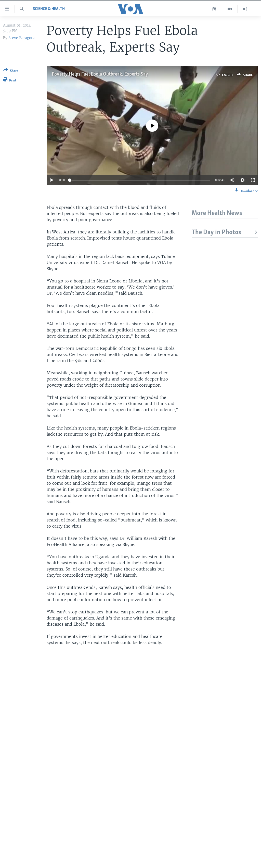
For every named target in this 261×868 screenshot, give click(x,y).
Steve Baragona (22, 38)
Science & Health (49, 9)
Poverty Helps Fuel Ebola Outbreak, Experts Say (100, 74)
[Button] (11, 71)
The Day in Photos (225, 233)
